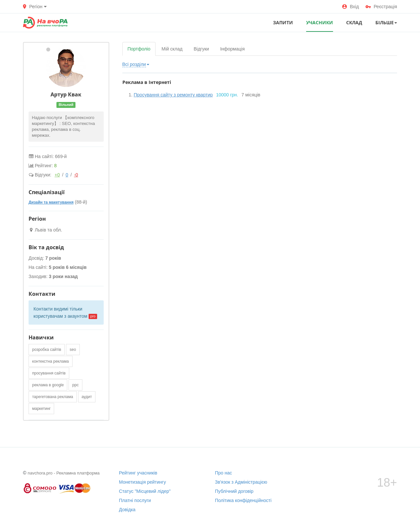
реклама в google (48, 385)
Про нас (223, 473)
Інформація (232, 49)
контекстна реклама (51, 361)
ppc (75, 385)
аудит (87, 397)
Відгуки (201, 49)
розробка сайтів (47, 350)
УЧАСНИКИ (320, 22)
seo (73, 350)
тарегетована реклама (53, 397)
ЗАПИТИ (283, 22)
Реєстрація (381, 7)
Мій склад (172, 49)
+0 (57, 175)
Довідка (127, 510)
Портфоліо (139, 49)
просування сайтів (49, 373)
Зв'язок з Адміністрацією (241, 482)
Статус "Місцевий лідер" (145, 491)
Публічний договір (234, 491)
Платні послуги (135, 500)
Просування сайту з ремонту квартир (173, 95)
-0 (76, 175)
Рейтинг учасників (138, 473)
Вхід (350, 7)
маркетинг (41, 409)
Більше (386, 22)
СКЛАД (354, 22)
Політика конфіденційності (243, 500)
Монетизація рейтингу (143, 482)
